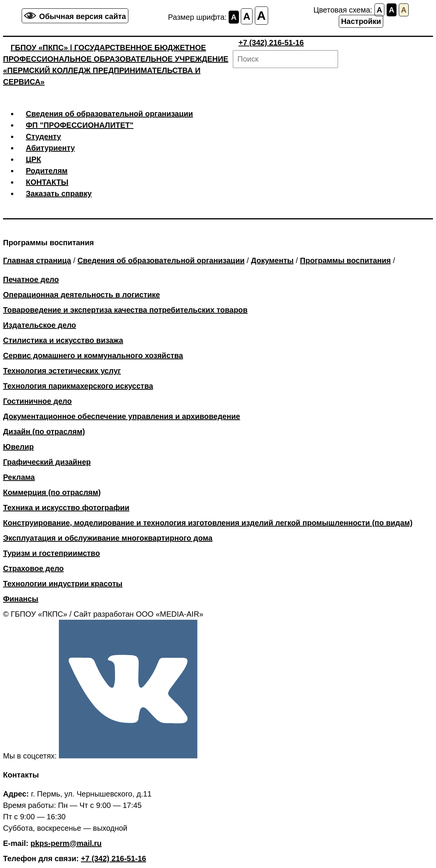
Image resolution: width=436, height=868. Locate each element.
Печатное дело (31, 279)
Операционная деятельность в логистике (81, 295)
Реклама (19, 477)
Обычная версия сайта (83, 16)
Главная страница (37, 260)
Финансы (21, 599)
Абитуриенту (50, 148)
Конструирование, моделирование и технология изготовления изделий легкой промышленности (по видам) (208, 523)
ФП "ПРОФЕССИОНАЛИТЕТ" (80, 125)
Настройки (361, 21)
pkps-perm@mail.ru (66, 843)
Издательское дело (39, 325)
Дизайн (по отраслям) (44, 432)
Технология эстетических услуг (62, 371)
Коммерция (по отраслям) (52, 492)
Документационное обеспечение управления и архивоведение (122, 416)
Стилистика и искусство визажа (63, 340)
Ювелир (18, 447)
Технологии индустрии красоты (63, 584)
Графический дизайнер (47, 462)
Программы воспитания (345, 260)
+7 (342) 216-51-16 (271, 43)
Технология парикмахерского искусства (78, 386)
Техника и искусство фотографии (66, 508)
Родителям (47, 171)
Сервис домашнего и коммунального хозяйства (93, 355)
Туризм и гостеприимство (51, 553)
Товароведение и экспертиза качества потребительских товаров (125, 310)
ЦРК (33, 159)
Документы (272, 260)
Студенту (43, 136)
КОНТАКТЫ (47, 182)
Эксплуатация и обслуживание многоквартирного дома (108, 538)
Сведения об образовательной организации (109, 114)
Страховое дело (33, 568)
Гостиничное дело (37, 401)
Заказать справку (59, 194)
